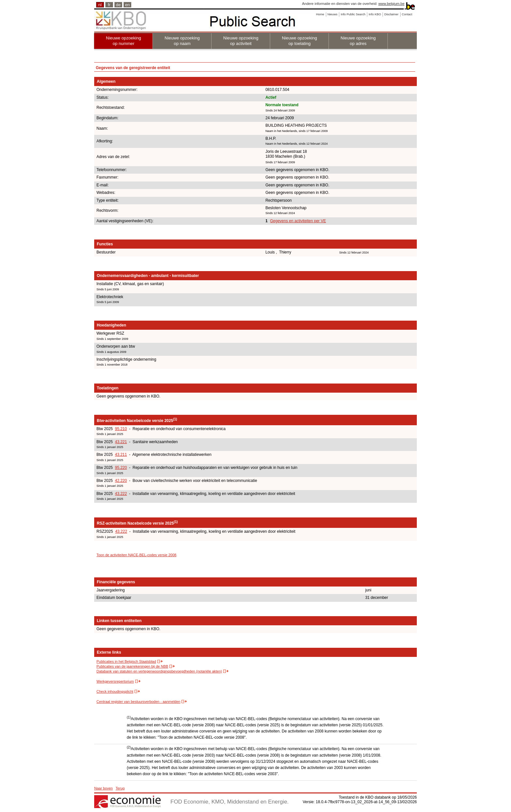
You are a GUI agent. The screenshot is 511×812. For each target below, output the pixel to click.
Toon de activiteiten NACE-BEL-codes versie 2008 (136, 555)
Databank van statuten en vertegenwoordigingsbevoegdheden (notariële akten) (159, 671)
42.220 (121, 481)
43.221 (121, 442)
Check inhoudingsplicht (115, 691)
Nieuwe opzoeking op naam (182, 41)
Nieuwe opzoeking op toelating (299, 41)
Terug (120, 788)
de (118, 5)
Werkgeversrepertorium (115, 681)
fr (109, 5)
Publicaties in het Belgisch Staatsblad (126, 661)
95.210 (121, 429)
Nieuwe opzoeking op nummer (124, 41)
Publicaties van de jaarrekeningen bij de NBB (132, 666)
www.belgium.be (391, 4)
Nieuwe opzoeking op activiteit (241, 41)
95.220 (121, 468)
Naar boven (103, 788)
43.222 (121, 494)
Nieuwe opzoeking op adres (358, 41)
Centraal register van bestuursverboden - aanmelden (138, 702)
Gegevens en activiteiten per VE (298, 221)
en (128, 5)
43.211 (121, 455)
